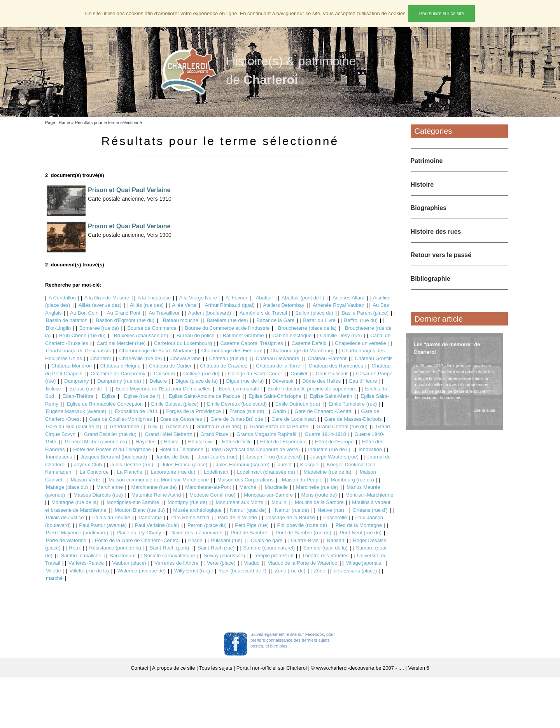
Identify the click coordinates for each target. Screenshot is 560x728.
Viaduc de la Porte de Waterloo (302, 563)
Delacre (158, 381)
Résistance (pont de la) (115, 548)
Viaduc (252, 563)
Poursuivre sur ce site (442, 14)
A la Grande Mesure (107, 298)
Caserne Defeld (309, 343)
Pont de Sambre (249, 533)
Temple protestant (274, 556)
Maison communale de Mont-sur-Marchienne (159, 480)
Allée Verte (184, 305)
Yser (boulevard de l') (242, 571)
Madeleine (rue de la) (327, 472)
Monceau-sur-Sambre (268, 495)
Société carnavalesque (170, 556)
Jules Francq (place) (185, 465)
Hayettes (146, 442)
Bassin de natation (67, 320)
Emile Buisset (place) (175, 404)
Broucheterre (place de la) (307, 328)
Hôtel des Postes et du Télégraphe (112, 449)
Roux (75, 548)
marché (54, 578)
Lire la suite (483, 410)
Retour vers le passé (441, 255)
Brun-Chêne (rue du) (82, 335)
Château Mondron (72, 366)
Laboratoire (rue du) (173, 472)
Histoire (422, 185)
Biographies (429, 208)
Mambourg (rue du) (352, 480)
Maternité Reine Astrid (156, 495)
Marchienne (110, 487)
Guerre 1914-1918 (325, 434)
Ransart (336, 540)
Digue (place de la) (197, 381)
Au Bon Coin (84, 313)
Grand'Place (214, 434)
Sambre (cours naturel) (269, 548)
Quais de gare (267, 540)
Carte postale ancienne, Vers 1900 (130, 235)
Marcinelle (276, 487)
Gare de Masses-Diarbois (353, 419)
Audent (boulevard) (209, 313)
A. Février (236, 298)
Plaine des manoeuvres (196, 533)
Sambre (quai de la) (325, 548)
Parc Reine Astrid (190, 517)
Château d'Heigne (121, 366)
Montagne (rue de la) (75, 502)
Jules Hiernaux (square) (243, 465)
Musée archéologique (197, 510)
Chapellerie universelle (360, 343)
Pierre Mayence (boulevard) (77, 533)
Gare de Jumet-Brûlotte (237, 419)
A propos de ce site (174, 668)
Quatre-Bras (305, 540)
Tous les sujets (216, 668)
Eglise (109, 396)
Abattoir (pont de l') (303, 298)
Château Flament (327, 358)
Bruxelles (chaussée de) (141, 335)
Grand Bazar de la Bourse (279, 426)
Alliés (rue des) (147, 305)
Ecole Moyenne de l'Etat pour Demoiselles (163, 389)
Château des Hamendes (336, 366)
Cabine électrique (292, 335)
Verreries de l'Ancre (176, 563)
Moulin (279, 502)
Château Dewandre (278, 358)
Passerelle (335, 517)
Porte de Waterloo (66, 540)
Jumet (285, 465)
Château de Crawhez (224, 366)
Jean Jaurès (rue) (218, 457)
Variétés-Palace (86, 563)
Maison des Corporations (246, 480)
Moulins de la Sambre (319, 502)
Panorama (150, 517)
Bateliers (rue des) (227, 320)
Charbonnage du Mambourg (302, 351)
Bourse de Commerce (152, 328)
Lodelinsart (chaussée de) (266, 472)
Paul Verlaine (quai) (157, 525)
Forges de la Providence (193, 411)
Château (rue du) (228, 358)
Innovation (370, 449)
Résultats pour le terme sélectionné (108, 122)
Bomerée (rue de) (99, 328)
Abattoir (265, 298)
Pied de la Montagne (359, 525)
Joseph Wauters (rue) (335, 457)
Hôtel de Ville (237, 442)
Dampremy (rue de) (119, 381)
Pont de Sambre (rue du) (304, 533)
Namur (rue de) (292, 510)
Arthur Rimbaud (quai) (230, 305)
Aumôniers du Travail (263, 313)
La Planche (130, 472)
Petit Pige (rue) (252, 525)
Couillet (299, 374)
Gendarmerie (124, 426)
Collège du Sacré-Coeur (255, 374)
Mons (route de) (319, 495)
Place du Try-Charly (139, 533)
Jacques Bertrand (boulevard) (114, 457)
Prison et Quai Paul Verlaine (129, 190)
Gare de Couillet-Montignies (120, 419)
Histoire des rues (436, 232)
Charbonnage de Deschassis (78, 351)
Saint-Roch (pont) (170, 548)
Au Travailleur (164, 313)
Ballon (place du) (314, 313)
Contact (139, 668)
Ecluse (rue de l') (88, 389)
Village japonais (363, 563)
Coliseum (164, 374)
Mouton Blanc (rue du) (140, 510)
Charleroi (101, 358)
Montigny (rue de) (187, 502)
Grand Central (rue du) (342, 426)
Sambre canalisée (81, 556)
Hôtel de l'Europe (334, 442)
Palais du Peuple (111, 517)
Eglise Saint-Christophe (275, 396)
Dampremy (77, 381)
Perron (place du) (207, 525)
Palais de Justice (65, 517)
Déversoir (283, 381)
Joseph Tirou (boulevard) (274, 457)
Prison (195, 540)
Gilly (152, 426)
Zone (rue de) (290, 571)
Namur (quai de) (248, 510)
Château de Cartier (170, 366)
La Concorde (94, 472)
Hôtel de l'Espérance (283, 442)
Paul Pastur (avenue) (103, 525)
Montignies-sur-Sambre (133, 502)
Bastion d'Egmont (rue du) (125, 320)
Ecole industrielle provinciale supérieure (312, 389)
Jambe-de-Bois (172, 457)
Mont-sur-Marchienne (369, 495)
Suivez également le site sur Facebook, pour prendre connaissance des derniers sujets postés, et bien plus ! (293, 640)
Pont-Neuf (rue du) (360, 533)
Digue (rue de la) (245, 381)
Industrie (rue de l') (329, 449)
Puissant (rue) (227, 540)
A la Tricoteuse (154, 298)
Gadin (279, 411)
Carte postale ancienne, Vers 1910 (130, 199)
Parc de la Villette (237, 517)
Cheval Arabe (185, 358)
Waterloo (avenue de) (142, 571)
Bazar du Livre (319, 320)
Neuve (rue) (331, 510)
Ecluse (53, 389)
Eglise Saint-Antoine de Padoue (205, 396)
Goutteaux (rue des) (219, 426)
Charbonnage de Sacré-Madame (156, 351)
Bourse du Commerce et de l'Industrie (227, 328)
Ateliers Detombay (283, 305)
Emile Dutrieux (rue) (298, 404)
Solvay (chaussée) (224, 556)
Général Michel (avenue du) (96, 442)
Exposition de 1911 (136, 411)
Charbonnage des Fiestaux (231, 351)
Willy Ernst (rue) (192, 571)
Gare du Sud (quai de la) (73, 426)
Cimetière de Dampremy (118, 374)
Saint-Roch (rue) (216, 548)
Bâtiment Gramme (243, 335)
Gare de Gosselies (181, 419)
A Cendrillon (62, 298)
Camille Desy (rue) (341, 335)
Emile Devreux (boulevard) (237, 404)
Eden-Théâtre (78, 396)
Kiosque (309, 465)
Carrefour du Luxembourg (183, 343)
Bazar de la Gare (275, 320)
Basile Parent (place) (365, 313)
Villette (53, 571)
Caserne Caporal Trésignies (252, 343)
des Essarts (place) (355, 571)
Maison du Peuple (302, 480)
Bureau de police (196, 335)
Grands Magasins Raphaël (266, 434)
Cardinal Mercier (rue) (121, 343)
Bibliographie (430, 279)
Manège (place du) (67, 487)
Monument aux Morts (239, 502)
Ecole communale (239, 389)
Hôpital (171, 442)
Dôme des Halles (321, 381)
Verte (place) (221, 563)
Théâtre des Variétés (325, 556)
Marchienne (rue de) (154, 487)
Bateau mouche (181, 320)
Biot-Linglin (58, 328)
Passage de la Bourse (290, 517)
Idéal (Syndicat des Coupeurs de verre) (256, 449)
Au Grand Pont (124, 313)
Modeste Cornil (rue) (213, 495)
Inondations (59, 457)
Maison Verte (86, 480)
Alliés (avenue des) (100, 305)
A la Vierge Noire (198, 298)
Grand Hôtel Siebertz (168, 434)
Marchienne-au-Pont (208, 487)
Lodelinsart (216, 472)
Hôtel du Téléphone (181, 449)
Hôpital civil (201, 442)
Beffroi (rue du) (361, 320)
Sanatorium (122, 556)
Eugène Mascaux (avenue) (76, 411)
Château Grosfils (374, 358)
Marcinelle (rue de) (317, 487)
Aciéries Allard (348, 298)
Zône (320, 571)
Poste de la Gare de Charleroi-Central (137, 540)
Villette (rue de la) (89, 571)
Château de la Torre (278, 366)
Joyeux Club (88, 465)
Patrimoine (427, 161)
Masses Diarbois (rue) (98, 495)
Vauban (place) (129, 563)
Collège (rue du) (201, 374)
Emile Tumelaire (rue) (353, 404)
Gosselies (177, 426)
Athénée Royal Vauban (339, 305)
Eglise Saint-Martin (331, 396)
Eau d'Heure (363, 381)
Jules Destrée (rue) (132, 465)
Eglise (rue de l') (142, 396)
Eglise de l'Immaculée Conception (105, 404)
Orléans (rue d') (370, 510)
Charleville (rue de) (141, 358)
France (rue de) (247, 411)
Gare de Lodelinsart (294, 419)
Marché (248, 487)
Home (64, 122)
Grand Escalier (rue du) (110, 434)
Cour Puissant (332, 374)
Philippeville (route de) (302, 525)
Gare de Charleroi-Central (324, 411)
